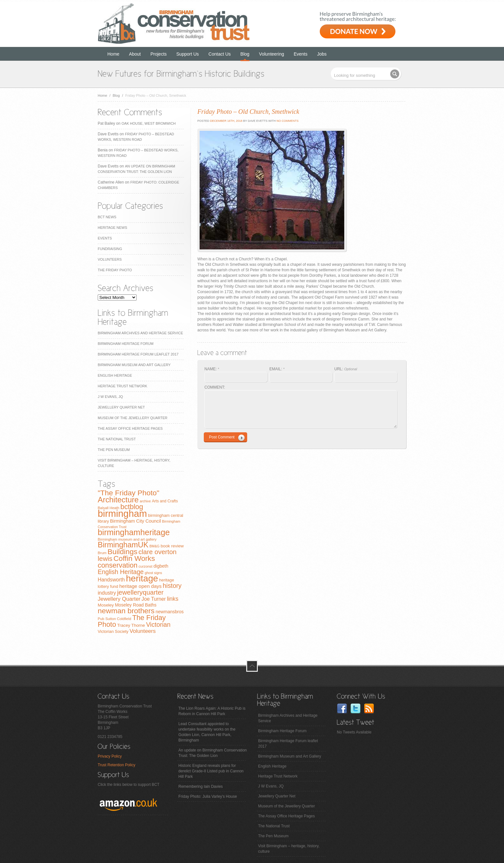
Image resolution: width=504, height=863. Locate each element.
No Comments (288, 121)
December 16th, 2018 (226, 121)
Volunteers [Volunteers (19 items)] (143, 631)
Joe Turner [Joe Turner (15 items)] (154, 599)
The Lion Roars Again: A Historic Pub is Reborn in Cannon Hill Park (212, 711)
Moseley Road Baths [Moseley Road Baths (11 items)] (135, 605)
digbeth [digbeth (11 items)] (161, 566)
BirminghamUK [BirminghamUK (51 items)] (123, 545)
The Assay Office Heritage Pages (130, 428)
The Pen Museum (114, 450)
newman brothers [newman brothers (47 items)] (126, 611)
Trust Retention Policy (117, 765)
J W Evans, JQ (110, 397)
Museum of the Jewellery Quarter (133, 418)
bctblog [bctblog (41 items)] (132, 507)
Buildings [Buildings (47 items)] (123, 552)
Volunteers (110, 259)
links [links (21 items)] (173, 599)
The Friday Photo (115, 270)
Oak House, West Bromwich (148, 123)
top (252, 666)
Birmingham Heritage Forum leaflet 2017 (138, 354)
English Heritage (115, 375)
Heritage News (112, 228)
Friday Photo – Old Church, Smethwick (248, 112)
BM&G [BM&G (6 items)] (154, 546)
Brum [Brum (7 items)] (102, 553)
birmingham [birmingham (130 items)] (122, 513)
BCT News (107, 217)
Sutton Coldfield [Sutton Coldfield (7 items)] (118, 619)
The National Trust (117, 439)
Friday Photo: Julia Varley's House (208, 796)
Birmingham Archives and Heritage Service (140, 333)
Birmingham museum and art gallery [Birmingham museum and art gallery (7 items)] (127, 539)
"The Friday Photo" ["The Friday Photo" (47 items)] (129, 493)
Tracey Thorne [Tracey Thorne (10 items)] (131, 625)
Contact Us (220, 54)
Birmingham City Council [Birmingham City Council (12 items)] (135, 521)
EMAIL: (277, 369)
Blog (245, 54)
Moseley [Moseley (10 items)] (106, 605)
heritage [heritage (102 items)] (142, 578)
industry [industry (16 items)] (107, 593)
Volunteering (272, 54)
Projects (159, 54)
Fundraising (110, 249)
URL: (346, 369)
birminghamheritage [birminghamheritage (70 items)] (134, 532)
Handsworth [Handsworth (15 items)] (111, 580)
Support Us (188, 54)
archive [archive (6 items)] (145, 501)
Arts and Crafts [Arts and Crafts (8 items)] (165, 501)
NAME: (212, 369)
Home (113, 54)
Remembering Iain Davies (201, 787)
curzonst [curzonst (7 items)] (145, 566)
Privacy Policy (110, 756)
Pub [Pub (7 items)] (101, 619)
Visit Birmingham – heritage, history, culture (289, 849)
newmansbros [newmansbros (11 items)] (170, 612)
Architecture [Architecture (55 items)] (118, 500)
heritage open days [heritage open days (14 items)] (140, 586)
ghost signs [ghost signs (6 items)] (153, 573)
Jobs (322, 54)
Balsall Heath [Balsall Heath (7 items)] (108, 508)
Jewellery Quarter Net (121, 407)
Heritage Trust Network (122, 386)
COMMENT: (215, 387)
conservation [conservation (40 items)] (118, 565)
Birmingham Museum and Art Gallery (134, 365)
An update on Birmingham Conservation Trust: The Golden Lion (213, 753)
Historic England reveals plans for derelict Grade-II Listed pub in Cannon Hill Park (211, 771)
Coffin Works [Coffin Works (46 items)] (134, 558)
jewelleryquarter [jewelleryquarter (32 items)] (140, 592)
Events (301, 54)
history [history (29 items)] (172, 586)
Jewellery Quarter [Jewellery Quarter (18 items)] (119, 599)
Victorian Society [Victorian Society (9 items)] (113, 631)
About (135, 54)
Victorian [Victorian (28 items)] (158, 625)
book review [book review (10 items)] (172, 546)
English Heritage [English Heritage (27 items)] (121, 572)
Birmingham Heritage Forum (126, 344)
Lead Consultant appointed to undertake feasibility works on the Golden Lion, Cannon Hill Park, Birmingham (207, 732)
